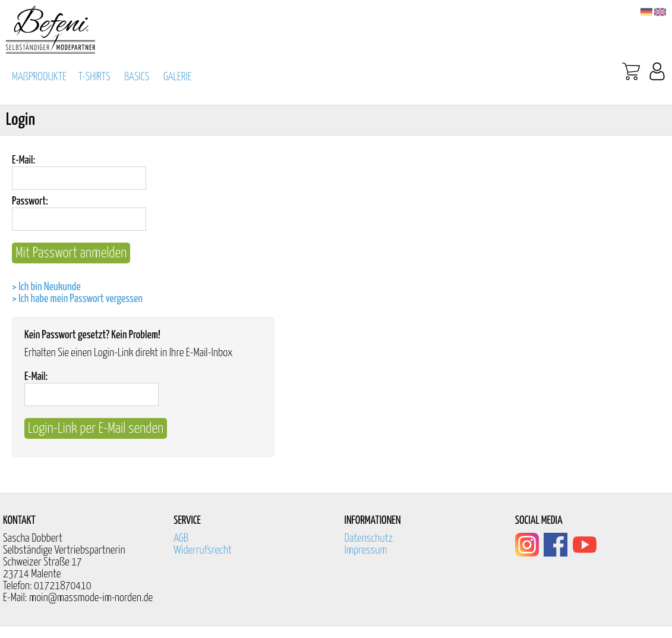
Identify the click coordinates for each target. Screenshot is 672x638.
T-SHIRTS (94, 77)
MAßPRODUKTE (39, 77)
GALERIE (178, 77)
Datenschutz (369, 538)
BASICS (137, 77)
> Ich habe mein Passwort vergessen (77, 299)
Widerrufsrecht (203, 550)
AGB (181, 538)
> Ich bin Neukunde (46, 287)
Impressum (366, 550)
